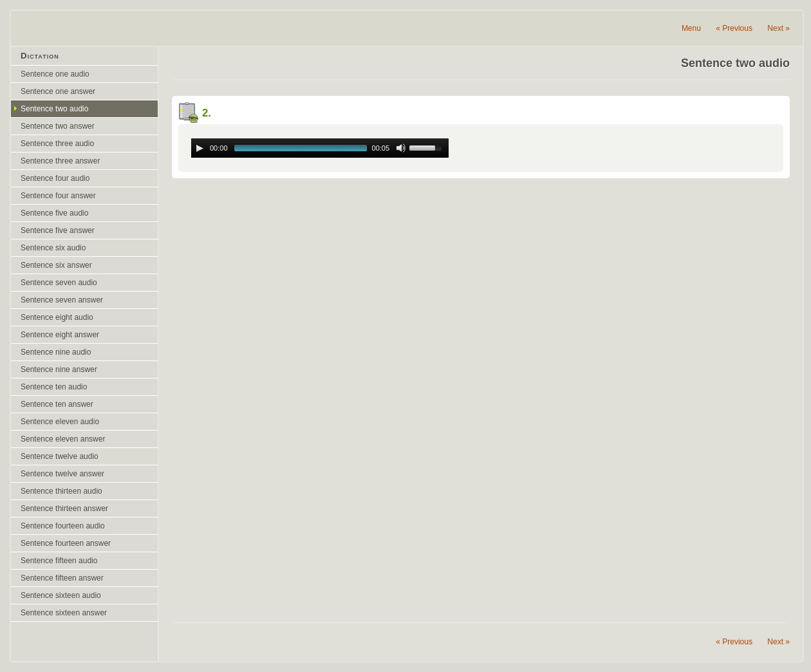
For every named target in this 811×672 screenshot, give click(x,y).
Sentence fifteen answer (62, 578)
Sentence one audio (55, 74)
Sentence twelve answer (62, 474)
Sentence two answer (58, 126)
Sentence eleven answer (63, 439)
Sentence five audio (54, 213)
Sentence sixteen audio (61, 595)
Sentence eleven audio (60, 422)
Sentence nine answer (59, 369)
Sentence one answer (58, 91)
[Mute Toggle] (401, 148)
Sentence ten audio (54, 387)
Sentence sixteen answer (64, 613)
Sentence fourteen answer (66, 543)
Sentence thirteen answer (64, 509)
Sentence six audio (53, 248)
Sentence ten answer (57, 404)
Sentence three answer (60, 161)
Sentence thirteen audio (61, 491)
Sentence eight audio (57, 317)
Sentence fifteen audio (59, 561)
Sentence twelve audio (60, 456)
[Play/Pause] (200, 148)
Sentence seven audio (59, 283)
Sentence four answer (58, 196)
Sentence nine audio (56, 352)
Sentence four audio (55, 178)
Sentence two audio (54, 109)
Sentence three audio (57, 144)
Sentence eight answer (60, 335)
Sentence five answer (58, 230)
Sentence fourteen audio (63, 526)
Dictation (40, 56)
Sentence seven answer (62, 300)
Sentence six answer (56, 265)
